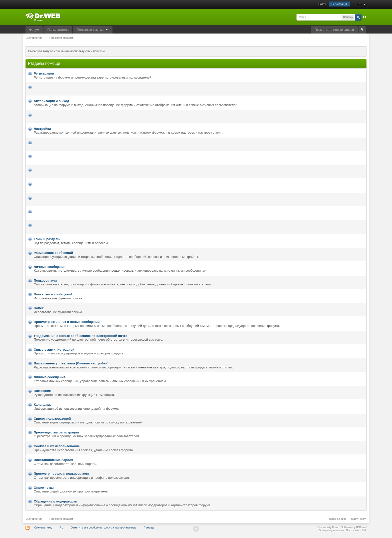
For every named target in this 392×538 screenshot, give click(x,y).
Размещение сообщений (53, 253)
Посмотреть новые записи (334, 30)
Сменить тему (43, 527)
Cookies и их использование (57, 446)
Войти (322, 4)
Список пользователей (52, 419)
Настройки (42, 129)
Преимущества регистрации (56, 432)
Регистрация (339, 4)
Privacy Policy (357, 519)
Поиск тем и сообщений (53, 294)
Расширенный (364, 17)
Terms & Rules (337, 519)
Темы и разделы (47, 239)
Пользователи (58, 30)
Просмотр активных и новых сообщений (67, 322)
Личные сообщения (50, 267)
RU (362, 4)
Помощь (149, 527)
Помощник (42, 391)
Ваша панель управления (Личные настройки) (71, 363)
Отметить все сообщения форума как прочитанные (103, 527)
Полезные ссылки (93, 30)
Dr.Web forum (34, 519)
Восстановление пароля (53, 460)
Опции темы (44, 488)
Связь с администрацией (54, 350)
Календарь (42, 405)
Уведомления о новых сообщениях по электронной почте (80, 336)
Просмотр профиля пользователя (61, 474)
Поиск (39, 308)
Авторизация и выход (51, 101)
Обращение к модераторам (56, 501)
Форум (34, 30)
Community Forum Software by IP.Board (342, 527)
